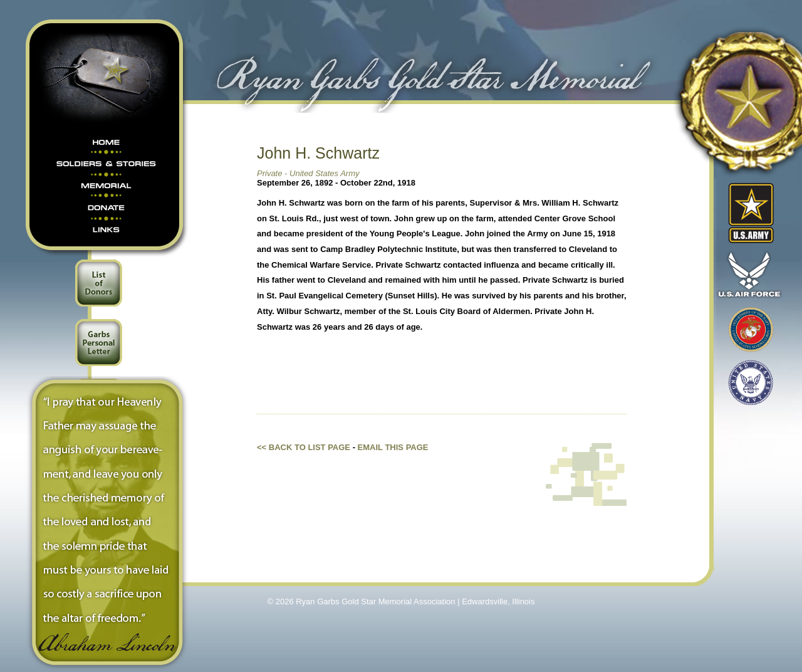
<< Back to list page (304, 447)
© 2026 (282, 601)
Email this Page (393, 447)
